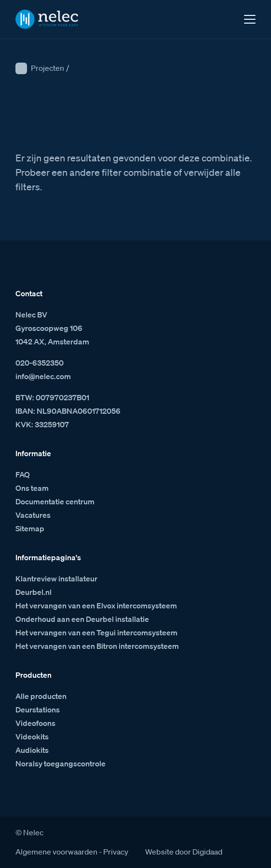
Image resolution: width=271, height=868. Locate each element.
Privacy (116, 852)
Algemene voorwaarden (56, 852)
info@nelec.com (43, 376)
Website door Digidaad (184, 852)
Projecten (47, 68)
